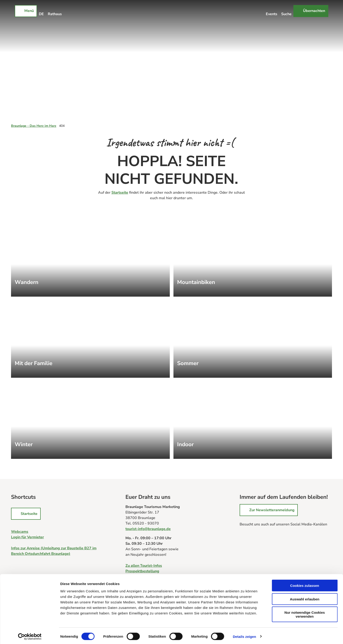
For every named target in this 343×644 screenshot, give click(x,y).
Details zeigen (244, 635)
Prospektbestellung (142, 571)
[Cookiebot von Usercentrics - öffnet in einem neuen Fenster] (30, 635)
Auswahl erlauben (305, 597)
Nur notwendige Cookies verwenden (305, 613)
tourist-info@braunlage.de (148, 529)
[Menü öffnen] (26, 11)
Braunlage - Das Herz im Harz (34, 126)
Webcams (20, 532)
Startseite (120, 193)
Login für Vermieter (27, 537)
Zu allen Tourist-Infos (144, 566)
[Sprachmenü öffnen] (41, 11)
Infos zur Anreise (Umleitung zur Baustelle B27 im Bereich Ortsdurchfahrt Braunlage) (54, 551)
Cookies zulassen (305, 584)
